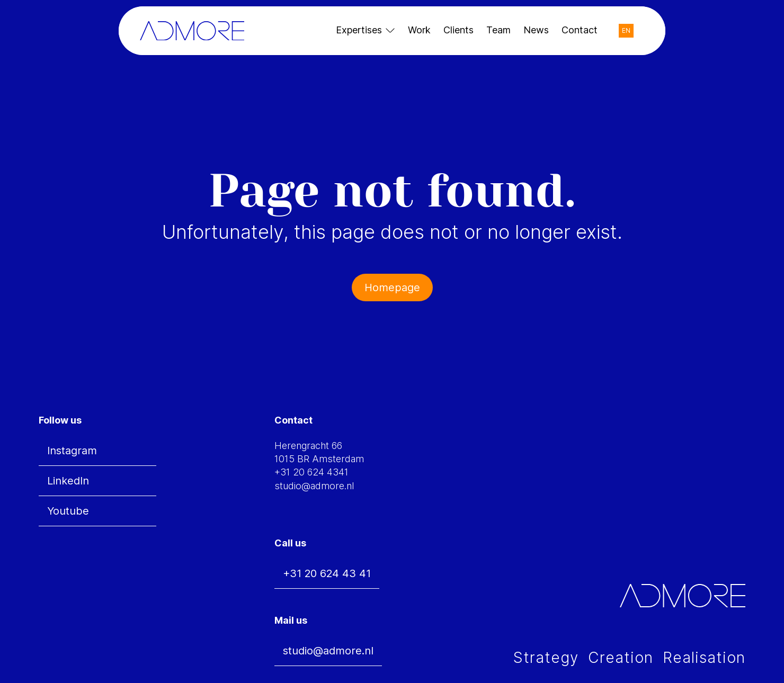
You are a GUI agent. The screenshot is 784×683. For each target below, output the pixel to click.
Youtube (68, 511)
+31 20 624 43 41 (327, 573)
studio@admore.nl (328, 651)
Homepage (392, 287)
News (536, 30)
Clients (458, 30)
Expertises (359, 30)
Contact (580, 30)
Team (498, 30)
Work (419, 30)
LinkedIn (68, 481)
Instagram (72, 451)
